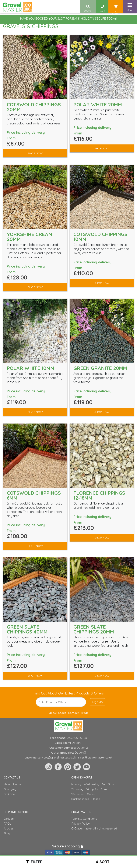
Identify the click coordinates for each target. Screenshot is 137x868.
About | (63, 713)
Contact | (75, 713)
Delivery (9, 819)
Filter (37, 862)
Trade (85, 713)
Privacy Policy (81, 824)
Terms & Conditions (84, 819)
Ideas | (53, 713)
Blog (7, 833)
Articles (9, 829)
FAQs (7, 824)
